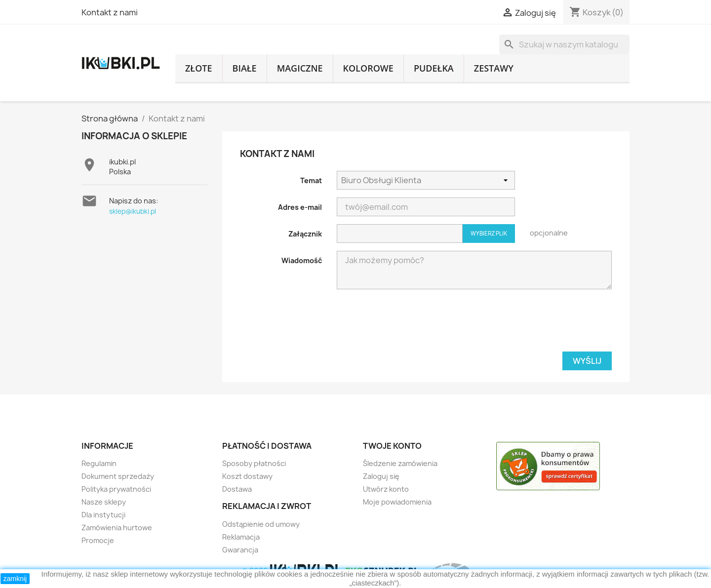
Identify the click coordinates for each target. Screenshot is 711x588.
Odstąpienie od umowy (261, 524)
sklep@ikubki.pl (133, 211)
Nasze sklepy (104, 502)
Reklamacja (241, 537)
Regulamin (99, 463)
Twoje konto (392, 446)
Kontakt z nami (110, 12)
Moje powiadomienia (397, 502)
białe (245, 68)
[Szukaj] (564, 44)
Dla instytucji (103, 515)
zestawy (494, 68)
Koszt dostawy (247, 476)
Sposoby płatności (254, 463)
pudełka (434, 68)
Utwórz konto (386, 489)
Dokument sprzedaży (118, 476)
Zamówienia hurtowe (117, 528)
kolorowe (368, 68)
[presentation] (412, 324)
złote (199, 68)
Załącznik (305, 234)
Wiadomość (302, 260)
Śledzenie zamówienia (400, 463)
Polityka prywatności (116, 489)
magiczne (300, 68)
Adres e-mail (300, 207)
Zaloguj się (381, 476)
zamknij (15, 579)
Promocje (98, 540)
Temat (311, 180)
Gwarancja (240, 550)
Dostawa (237, 489)
